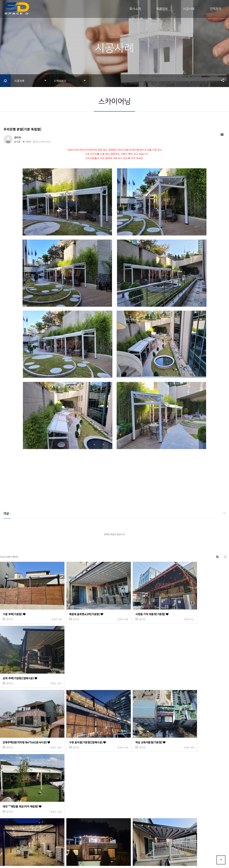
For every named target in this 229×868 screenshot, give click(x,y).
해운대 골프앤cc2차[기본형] (77, 608)
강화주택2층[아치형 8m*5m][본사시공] (26, 665)
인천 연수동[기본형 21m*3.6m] (195, 780)
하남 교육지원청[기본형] (133, 665)
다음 (68, 794)
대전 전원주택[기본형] (132, 780)
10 (62, 794)
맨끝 (74, 794)
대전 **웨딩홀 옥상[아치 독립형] (195, 665)
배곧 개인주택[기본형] (17, 780)
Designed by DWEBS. (42, 847)
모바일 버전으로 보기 (44, 853)
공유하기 (221, 80)
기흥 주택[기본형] (14, 608)
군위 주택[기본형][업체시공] (193, 608)
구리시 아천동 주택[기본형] (77, 723)
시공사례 (189, 9)
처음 (3, 794)
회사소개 (135, 9)
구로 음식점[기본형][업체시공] (79, 665)
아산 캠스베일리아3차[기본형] (136, 723)
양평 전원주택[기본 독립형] (19, 723)
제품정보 (162, 9)
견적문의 (216, 9)
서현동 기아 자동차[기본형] (135, 608)
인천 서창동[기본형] (188, 723)
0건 (17, 142)
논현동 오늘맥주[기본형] (75, 780)
